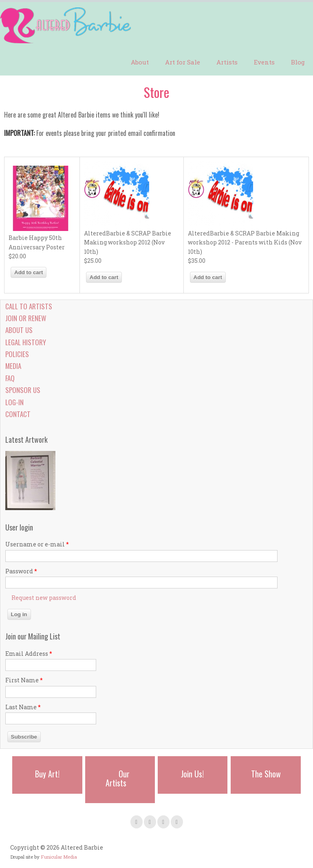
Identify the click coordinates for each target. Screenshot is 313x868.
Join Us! (192, 774)
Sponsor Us (23, 390)
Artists (227, 62)
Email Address (29, 654)
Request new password (44, 598)
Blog (298, 62)
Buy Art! (47, 774)
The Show (266, 774)
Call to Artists (29, 306)
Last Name (23, 707)
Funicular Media (59, 857)
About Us (19, 330)
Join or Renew (26, 318)
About (140, 62)
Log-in (14, 402)
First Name (24, 680)
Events (264, 62)
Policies (17, 354)
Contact (18, 414)
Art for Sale (183, 62)
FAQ (10, 378)
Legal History (26, 342)
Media (13, 366)
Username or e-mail (37, 544)
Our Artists (118, 778)
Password (21, 571)
